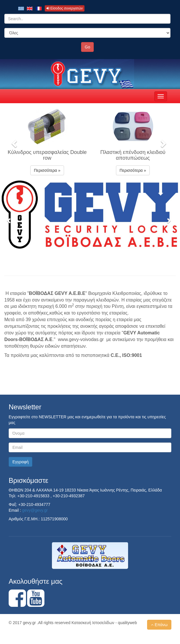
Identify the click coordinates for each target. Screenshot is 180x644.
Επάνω (159, 625)
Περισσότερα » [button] (47, 170)
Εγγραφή (20, 462)
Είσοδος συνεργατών (65, 8)
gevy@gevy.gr (35, 510)
